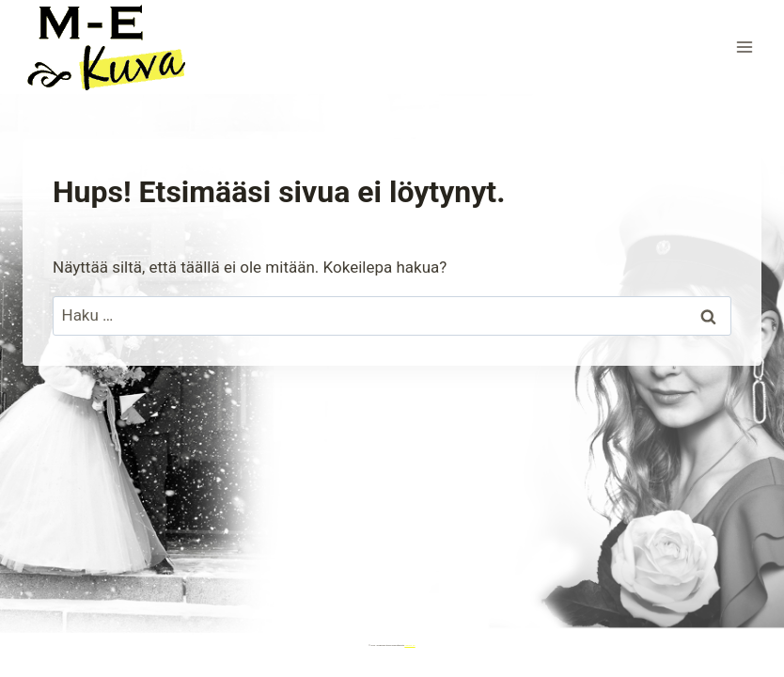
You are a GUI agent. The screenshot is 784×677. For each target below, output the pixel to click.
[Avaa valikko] (744, 47)
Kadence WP (409, 645)
